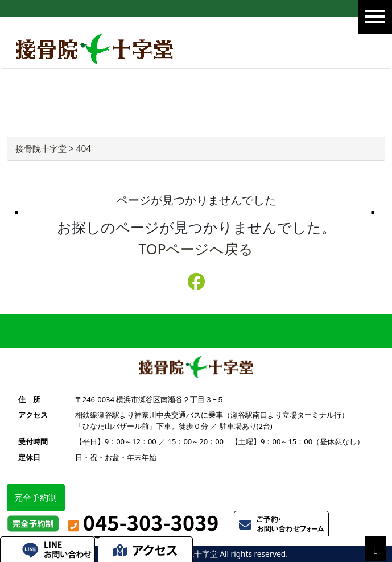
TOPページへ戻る (196, 249)
